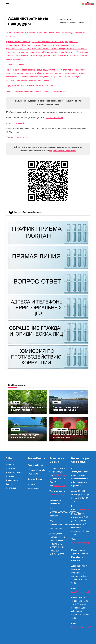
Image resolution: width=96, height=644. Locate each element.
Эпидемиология (60, 429)
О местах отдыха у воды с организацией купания (67, 409)
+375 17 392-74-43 (55, 118)
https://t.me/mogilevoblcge (61, 495)
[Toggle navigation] (8, 4)
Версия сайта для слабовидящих (26, 212)
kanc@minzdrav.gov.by (81, 592)
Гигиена (15, 402)
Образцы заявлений (15, 64)
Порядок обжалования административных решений (30, 86)
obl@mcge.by (60, 486)
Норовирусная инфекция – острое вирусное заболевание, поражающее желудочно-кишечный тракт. (68, 438)
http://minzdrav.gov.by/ (81, 627)
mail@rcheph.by (19, 123)
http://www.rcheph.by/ (20, 137)
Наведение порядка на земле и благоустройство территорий (27, 410)
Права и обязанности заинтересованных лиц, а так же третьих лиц (36, 91)
